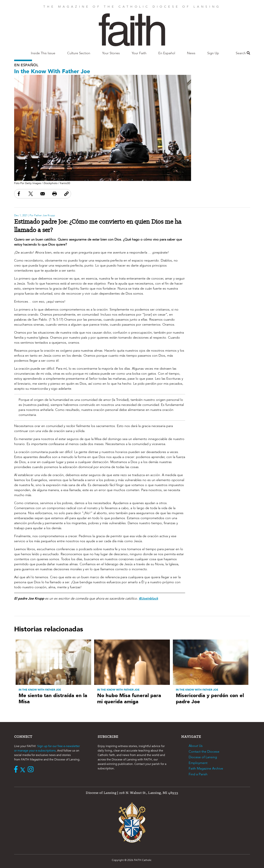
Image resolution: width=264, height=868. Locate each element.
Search (243, 53)
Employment (198, 763)
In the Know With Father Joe (52, 71)
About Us (196, 746)
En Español (167, 53)
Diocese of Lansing (203, 757)
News (191, 53)
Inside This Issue (43, 53)
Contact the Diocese (204, 752)
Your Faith (139, 53)
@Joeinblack (148, 599)
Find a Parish (198, 774)
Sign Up (213, 53)
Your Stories (111, 53)
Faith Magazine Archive (206, 769)
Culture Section (79, 53)
